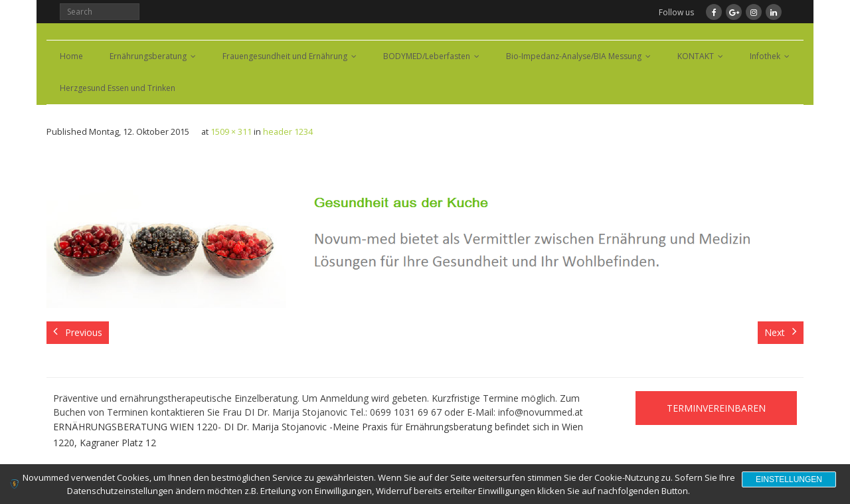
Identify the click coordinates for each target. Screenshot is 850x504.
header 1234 (288, 132)
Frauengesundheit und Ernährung (285, 56)
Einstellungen (789, 479)
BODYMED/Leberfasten (427, 56)
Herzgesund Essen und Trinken (118, 88)
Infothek (765, 56)
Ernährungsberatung (148, 56)
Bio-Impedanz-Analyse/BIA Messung (574, 56)
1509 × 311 (231, 132)
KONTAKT (696, 56)
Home (71, 56)
